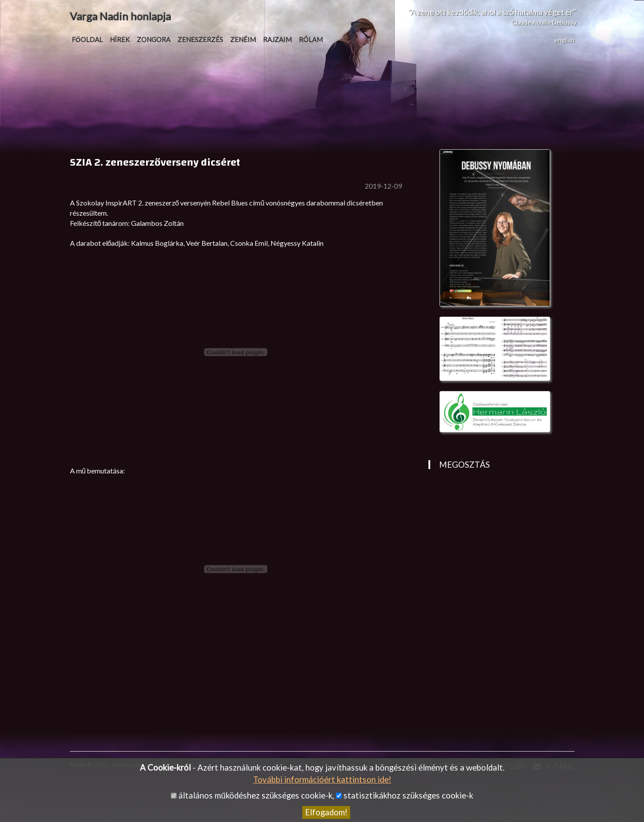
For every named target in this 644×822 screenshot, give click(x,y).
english (565, 40)
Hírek (120, 39)
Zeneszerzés (200, 39)
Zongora (154, 39)
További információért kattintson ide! (322, 779)
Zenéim (243, 39)
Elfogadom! (326, 812)
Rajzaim (277, 39)
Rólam (311, 39)
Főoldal (87, 39)
